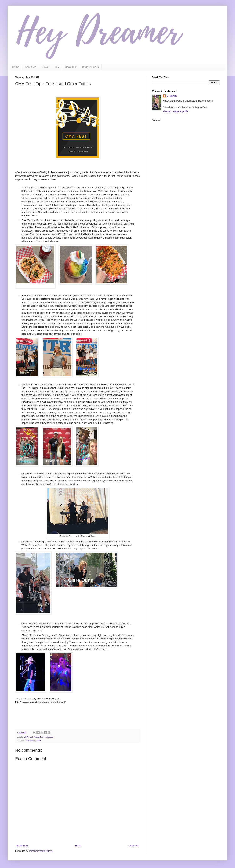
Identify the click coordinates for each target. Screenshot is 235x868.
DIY (57, 67)
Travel (45, 67)
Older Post (134, 846)
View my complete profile (176, 111)
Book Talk (71, 67)
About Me (31, 67)
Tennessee (48, 737)
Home (16, 67)
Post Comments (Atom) (41, 851)
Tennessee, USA (33, 740)
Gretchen (172, 96)
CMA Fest (28, 737)
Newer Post (22, 846)
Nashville (38, 737)
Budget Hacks (90, 67)
